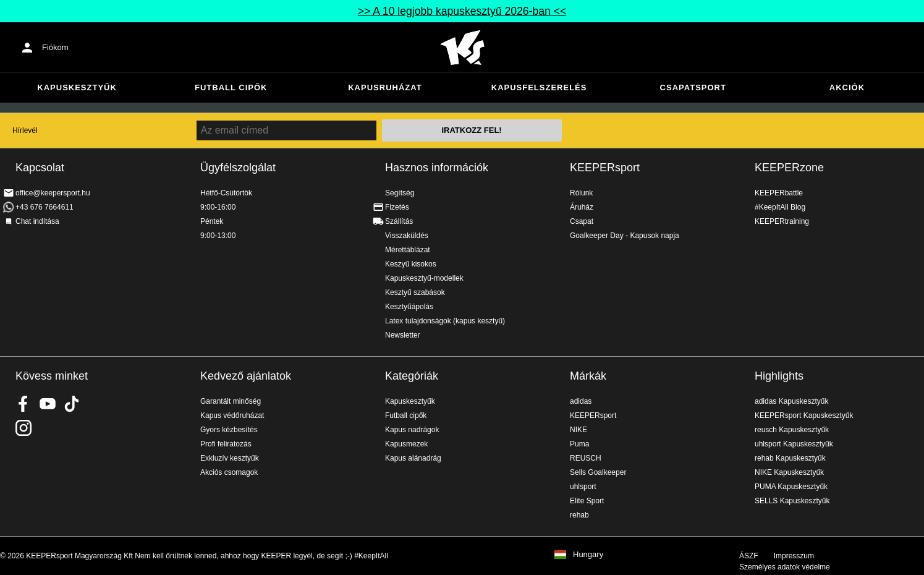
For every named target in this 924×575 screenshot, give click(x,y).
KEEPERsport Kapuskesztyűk (804, 415)
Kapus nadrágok (412, 430)
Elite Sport (587, 501)
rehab (579, 515)
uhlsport (583, 487)
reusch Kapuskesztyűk (792, 430)
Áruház (582, 207)
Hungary (588, 555)
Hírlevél (25, 130)
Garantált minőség (231, 401)
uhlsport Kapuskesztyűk (794, 444)
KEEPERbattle (779, 193)
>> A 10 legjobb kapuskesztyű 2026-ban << (462, 11)
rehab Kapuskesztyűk (790, 458)
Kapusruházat (385, 87)
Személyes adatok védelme (785, 567)
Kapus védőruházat (232, 415)
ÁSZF (749, 556)
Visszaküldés (407, 236)
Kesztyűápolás (409, 307)
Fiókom (55, 47)
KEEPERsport (605, 168)
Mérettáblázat (408, 250)
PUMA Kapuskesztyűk (791, 487)
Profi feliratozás (226, 444)
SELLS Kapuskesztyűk (792, 501)
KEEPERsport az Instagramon (23, 428)
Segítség (400, 193)
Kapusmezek (406, 444)
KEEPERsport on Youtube (48, 404)
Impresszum (794, 556)
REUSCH (586, 458)
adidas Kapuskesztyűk (791, 401)
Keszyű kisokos (411, 264)
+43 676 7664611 (45, 207)
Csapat (582, 221)
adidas (581, 401)
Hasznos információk (437, 168)
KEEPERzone (789, 168)
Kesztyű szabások (415, 292)
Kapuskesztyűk (77, 87)
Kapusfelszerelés (539, 87)
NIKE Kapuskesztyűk (789, 472)
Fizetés (397, 207)
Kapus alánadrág (413, 458)
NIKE (579, 430)
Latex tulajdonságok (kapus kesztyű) (445, 321)
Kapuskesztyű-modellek (424, 278)
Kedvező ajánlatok (246, 376)
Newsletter (403, 335)
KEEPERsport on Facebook (23, 404)
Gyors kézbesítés (229, 430)
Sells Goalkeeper (598, 472)
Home (462, 48)
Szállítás (399, 221)
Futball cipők (231, 87)
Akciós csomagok (229, 472)
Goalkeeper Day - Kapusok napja (625, 236)
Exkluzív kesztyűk (230, 458)
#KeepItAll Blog (780, 207)
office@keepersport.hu (53, 193)
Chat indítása (37, 221)
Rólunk (581, 193)
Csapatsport (693, 87)
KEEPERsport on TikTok (72, 404)
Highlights (779, 376)
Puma (579, 444)
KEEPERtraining (782, 221)
